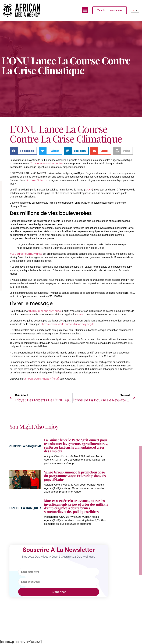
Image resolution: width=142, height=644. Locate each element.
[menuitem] (135, 10)
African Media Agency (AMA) (42, 379)
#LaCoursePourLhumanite (47, 164)
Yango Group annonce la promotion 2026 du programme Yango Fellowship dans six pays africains (75, 476)
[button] (85, 10)
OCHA (89, 190)
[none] (135, 10)
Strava (81, 314)
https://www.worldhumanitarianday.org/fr (68, 324)
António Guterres (37, 180)
